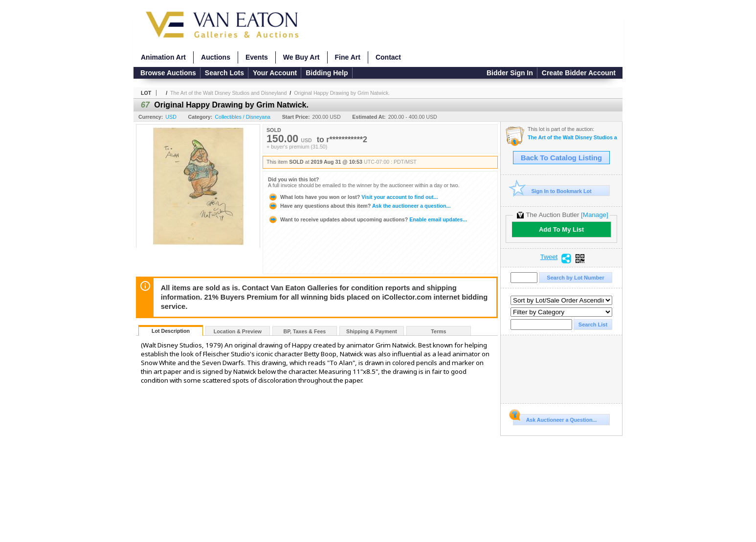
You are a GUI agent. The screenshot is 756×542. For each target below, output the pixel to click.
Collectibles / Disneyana (243, 117)
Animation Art (163, 57)
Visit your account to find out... (353, 197)
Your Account (275, 73)
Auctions (216, 57)
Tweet (549, 257)
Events (257, 57)
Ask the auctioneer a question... (359, 206)
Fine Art (348, 57)
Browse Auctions (168, 73)
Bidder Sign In (510, 73)
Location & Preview (238, 331)
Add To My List (561, 229)
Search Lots (224, 73)
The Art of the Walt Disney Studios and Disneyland (228, 93)
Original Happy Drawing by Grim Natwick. (342, 93)
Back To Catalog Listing (561, 158)
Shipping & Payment (372, 331)
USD (171, 117)
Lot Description (171, 331)
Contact (388, 57)
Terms (438, 331)
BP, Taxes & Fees (305, 331)
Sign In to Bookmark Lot (552, 191)
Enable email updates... (367, 219)
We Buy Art (301, 57)
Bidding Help (327, 73)
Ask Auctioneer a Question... (555, 418)
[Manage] (594, 215)
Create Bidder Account (579, 73)
